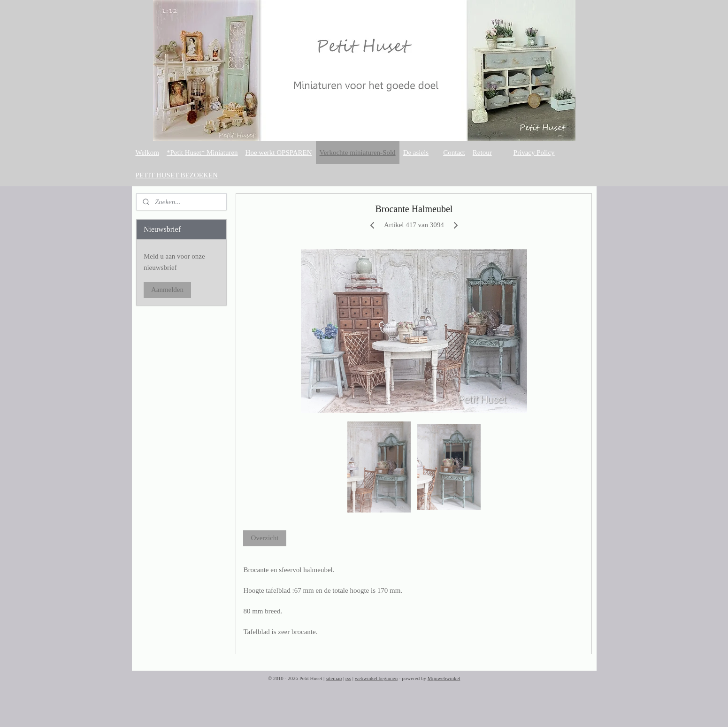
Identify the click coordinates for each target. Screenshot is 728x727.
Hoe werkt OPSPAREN (279, 153)
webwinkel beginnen (376, 678)
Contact (454, 153)
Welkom (147, 153)
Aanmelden (167, 290)
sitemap (334, 678)
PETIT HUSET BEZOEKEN (177, 175)
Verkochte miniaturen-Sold (358, 153)
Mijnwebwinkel (444, 678)
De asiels (416, 153)
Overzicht (264, 538)
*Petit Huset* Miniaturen (202, 153)
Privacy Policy (534, 153)
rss (348, 678)
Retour (482, 153)
